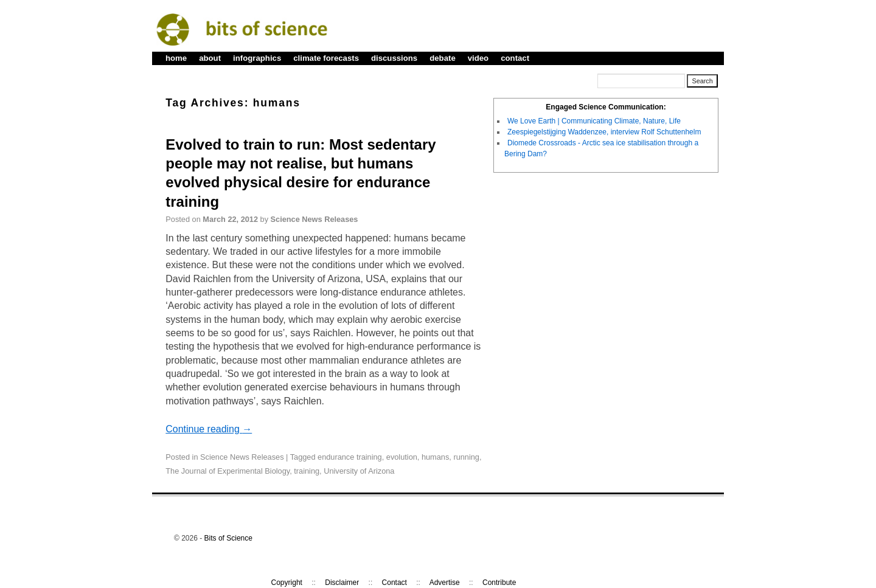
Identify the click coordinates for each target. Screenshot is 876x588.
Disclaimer (342, 583)
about (210, 58)
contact (515, 58)
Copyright (287, 583)
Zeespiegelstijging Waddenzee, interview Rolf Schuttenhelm (604, 132)
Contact (395, 583)
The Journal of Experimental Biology (228, 471)
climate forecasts (326, 58)
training (307, 471)
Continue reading (209, 429)
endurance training (350, 457)
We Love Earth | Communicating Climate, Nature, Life (594, 121)
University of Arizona (359, 471)
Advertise (445, 583)
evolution (402, 457)
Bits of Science (228, 538)
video (478, 58)
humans (435, 457)
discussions (394, 58)
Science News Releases (315, 219)
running (466, 457)
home (176, 58)
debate (443, 58)
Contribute (499, 583)
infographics (257, 58)
